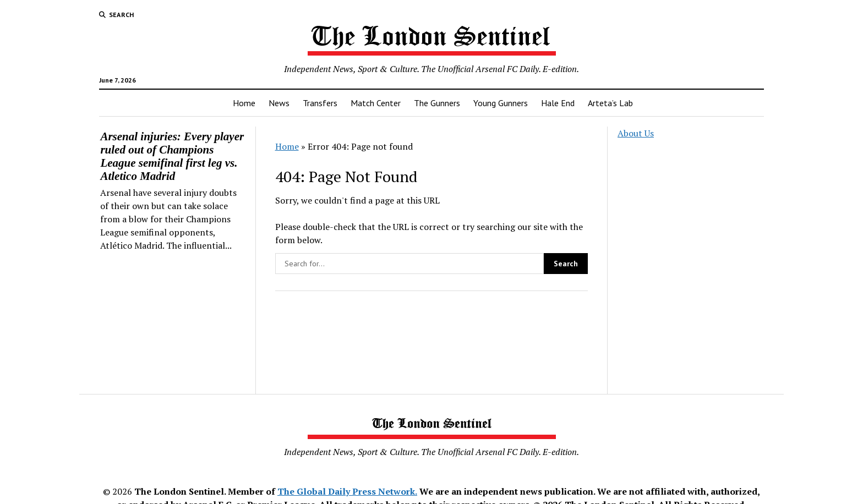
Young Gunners (501, 103)
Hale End (558, 103)
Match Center (376, 103)
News (279, 103)
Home (244, 103)
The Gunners (437, 103)
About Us (636, 133)
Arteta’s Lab (610, 103)
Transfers (320, 103)
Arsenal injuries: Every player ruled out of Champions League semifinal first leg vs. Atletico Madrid (172, 156)
